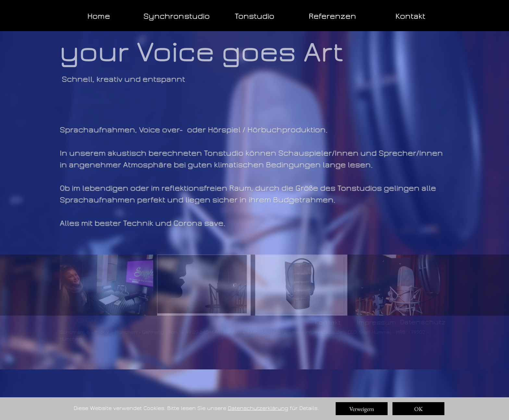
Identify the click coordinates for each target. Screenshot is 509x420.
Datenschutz (423, 322)
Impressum (376, 322)
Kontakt (328, 322)
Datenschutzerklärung (258, 408)
